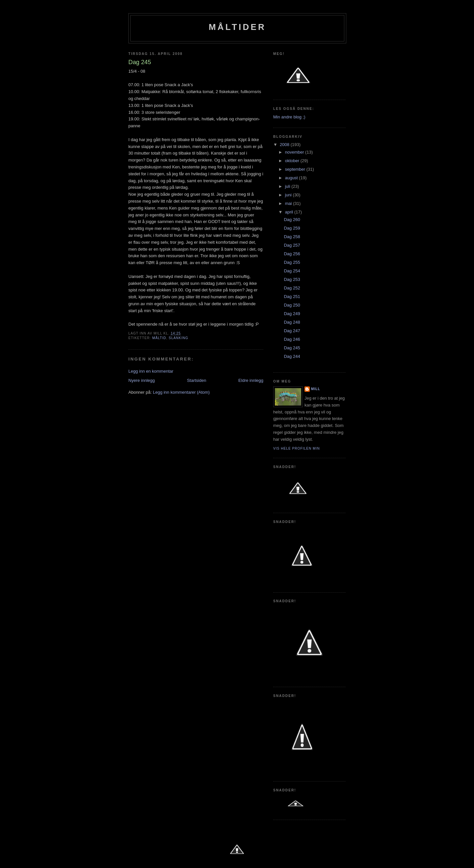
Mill (316, 389)
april (290, 212)
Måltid (159, 338)
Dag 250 (292, 305)
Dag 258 (292, 237)
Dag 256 (292, 254)
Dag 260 (292, 220)
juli (288, 186)
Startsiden (197, 380)
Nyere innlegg (142, 380)
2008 (285, 145)
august (292, 178)
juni (289, 195)
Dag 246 (292, 339)
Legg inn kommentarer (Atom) (181, 392)
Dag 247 (292, 331)
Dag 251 (292, 297)
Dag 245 (292, 348)
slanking (179, 338)
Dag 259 (292, 228)
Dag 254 (292, 271)
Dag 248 (292, 322)
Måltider (237, 27)
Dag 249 (292, 314)
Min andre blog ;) (289, 117)
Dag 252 (292, 288)
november (295, 152)
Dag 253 (292, 279)
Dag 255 (292, 262)
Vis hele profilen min (297, 448)
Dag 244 (292, 356)
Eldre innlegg (251, 380)
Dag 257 (292, 245)
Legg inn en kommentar (151, 371)
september (296, 169)
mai (289, 203)
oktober (293, 161)
